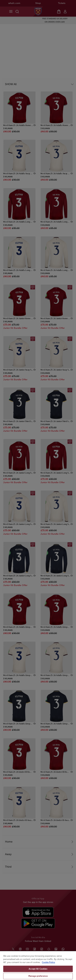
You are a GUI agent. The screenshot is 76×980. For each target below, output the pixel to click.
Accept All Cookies (38, 969)
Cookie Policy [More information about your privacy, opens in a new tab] (48, 962)
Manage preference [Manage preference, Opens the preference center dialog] (38, 976)
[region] (38, 965)
